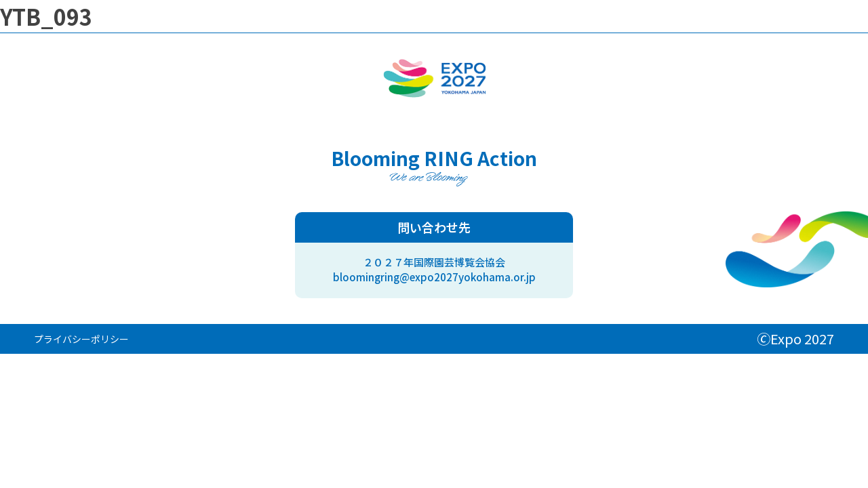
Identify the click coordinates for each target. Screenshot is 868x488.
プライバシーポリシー (81, 339)
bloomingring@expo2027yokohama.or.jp (434, 277)
